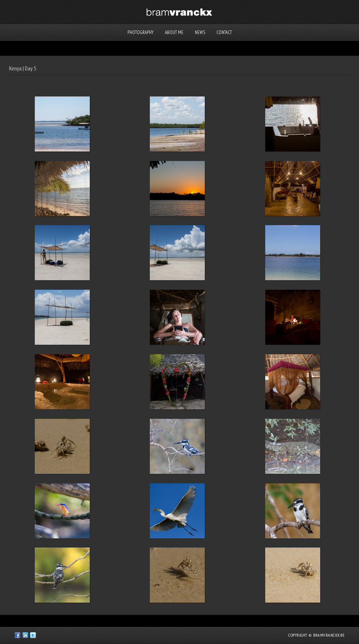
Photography (140, 32)
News (200, 32)
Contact (224, 32)
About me (174, 32)
